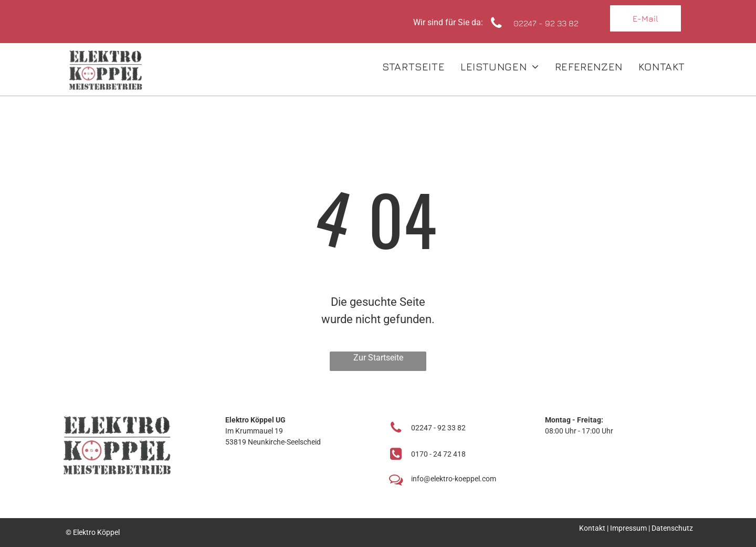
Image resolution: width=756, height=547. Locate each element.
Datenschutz (672, 528)
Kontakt (592, 528)
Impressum (628, 528)
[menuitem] (413, 67)
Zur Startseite (378, 358)
